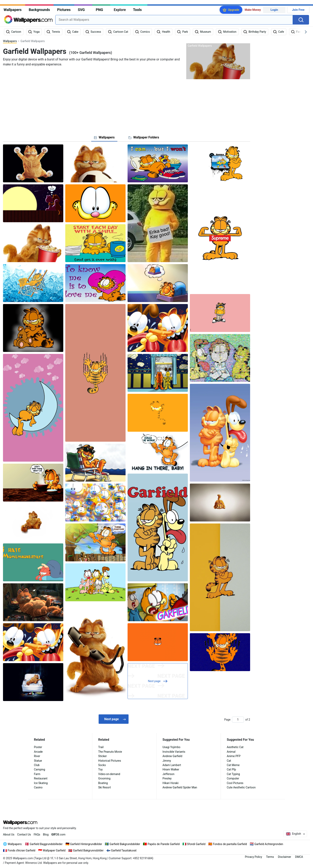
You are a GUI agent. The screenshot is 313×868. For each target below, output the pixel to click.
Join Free (298, 10)
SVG (81, 10)
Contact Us (24, 834)
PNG (100, 10)
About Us (9, 834)
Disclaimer (284, 857)
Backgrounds (39, 10)
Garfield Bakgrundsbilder (125, 844)
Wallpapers (13, 10)
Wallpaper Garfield (54, 850)
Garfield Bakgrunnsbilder (88, 850)
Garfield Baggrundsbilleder (46, 844)
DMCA (299, 857)
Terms (270, 857)
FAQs (37, 834)
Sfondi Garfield (196, 844)
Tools (137, 10)
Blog (46, 834)
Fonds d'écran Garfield (22, 850)
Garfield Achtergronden (269, 844)
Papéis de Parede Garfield (163, 844)
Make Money (253, 10)
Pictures (64, 10)
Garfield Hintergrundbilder (86, 844)
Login (274, 10)
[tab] (104, 137)
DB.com (58, 834)
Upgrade (234, 10)
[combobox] (174, 20)
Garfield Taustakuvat (124, 850)
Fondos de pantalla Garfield (230, 844)
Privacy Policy (254, 857)
